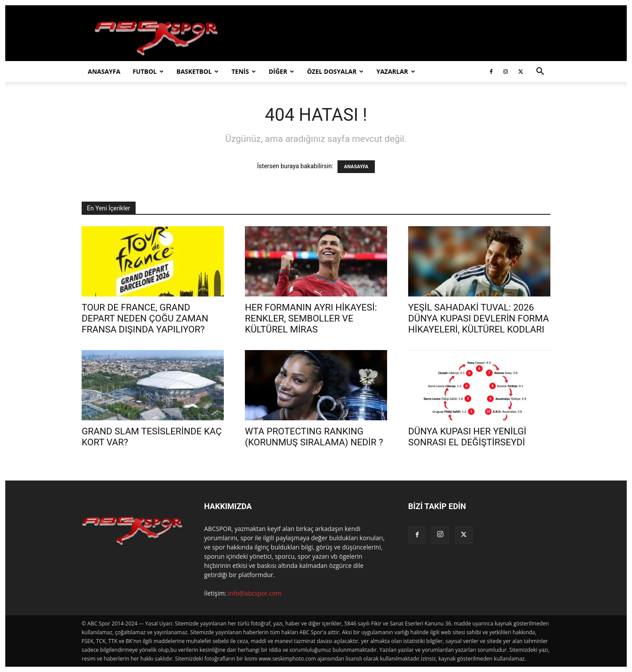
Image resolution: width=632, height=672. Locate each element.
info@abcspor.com (255, 593)
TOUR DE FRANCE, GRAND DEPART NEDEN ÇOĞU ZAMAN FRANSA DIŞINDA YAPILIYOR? (145, 318)
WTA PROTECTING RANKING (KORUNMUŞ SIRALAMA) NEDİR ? (314, 437)
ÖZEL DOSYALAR (335, 71)
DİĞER (281, 71)
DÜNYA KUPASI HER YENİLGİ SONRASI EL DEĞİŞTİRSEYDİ (467, 437)
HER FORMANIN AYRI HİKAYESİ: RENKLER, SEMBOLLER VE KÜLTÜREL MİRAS (311, 318)
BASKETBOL (197, 71)
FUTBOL (148, 71)
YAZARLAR (395, 71)
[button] (540, 72)
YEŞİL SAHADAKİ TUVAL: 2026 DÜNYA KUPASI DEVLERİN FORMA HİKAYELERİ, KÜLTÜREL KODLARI (479, 318)
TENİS (244, 71)
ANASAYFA (104, 71)
